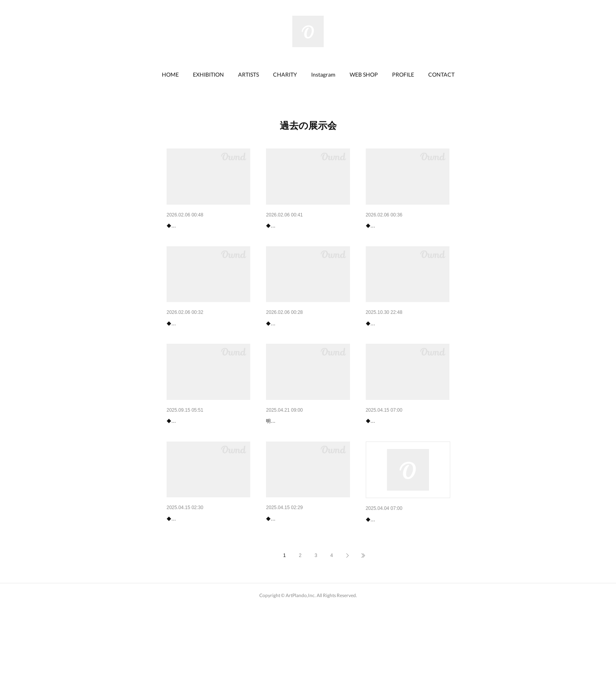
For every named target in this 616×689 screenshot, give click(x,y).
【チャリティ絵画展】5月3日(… (306, 462)
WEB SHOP (364, 74)
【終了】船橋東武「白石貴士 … (206, 580)
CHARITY (285, 74)
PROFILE (403, 74)
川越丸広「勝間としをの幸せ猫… (208, 462)
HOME (170, 74)
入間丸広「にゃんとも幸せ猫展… (307, 344)
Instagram (323, 74)
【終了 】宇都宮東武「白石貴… (405, 462)
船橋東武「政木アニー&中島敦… (207, 226)
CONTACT (441, 74)
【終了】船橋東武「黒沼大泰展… (407, 581)
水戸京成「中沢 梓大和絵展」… (206, 344)
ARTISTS (248, 74)
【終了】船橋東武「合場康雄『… (307, 580)
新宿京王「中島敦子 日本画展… (405, 226)
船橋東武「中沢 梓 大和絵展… (305, 226)
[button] (170, 75)
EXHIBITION (208, 74)
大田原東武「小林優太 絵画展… (405, 344)
